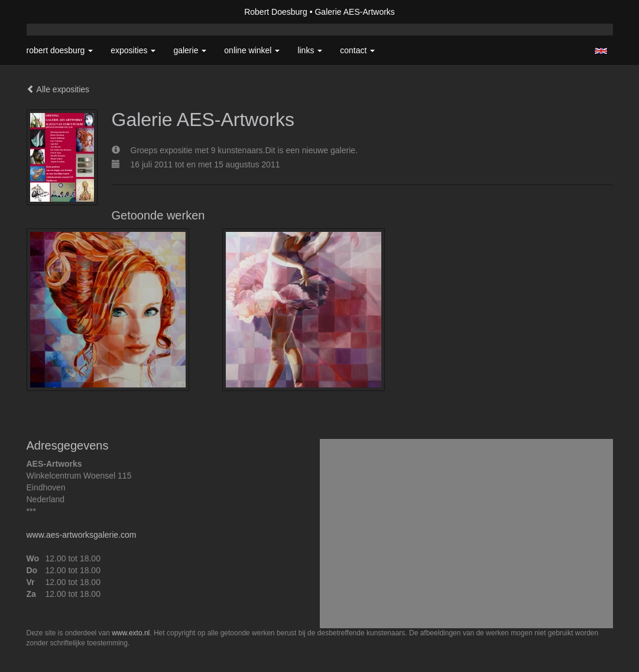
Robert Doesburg (276, 12)
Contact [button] (357, 50)
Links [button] (310, 50)
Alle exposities (58, 89)
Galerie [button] (190, 50)
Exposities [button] (133, 50)
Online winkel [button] (252, 50)
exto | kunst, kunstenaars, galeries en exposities (60, 12)
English (601, 51)
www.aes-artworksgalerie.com (82, 535)
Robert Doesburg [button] (60, 50)
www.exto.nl (131, 633)
